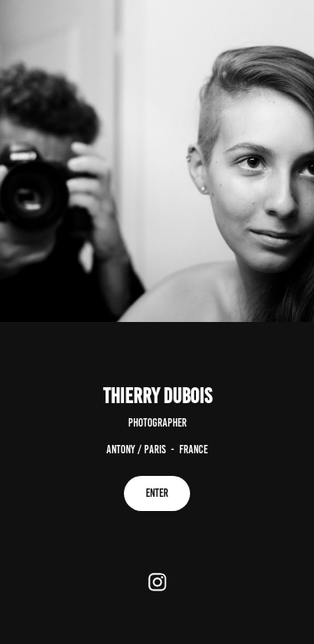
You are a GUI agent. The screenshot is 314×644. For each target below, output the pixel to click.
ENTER (157, 493)
